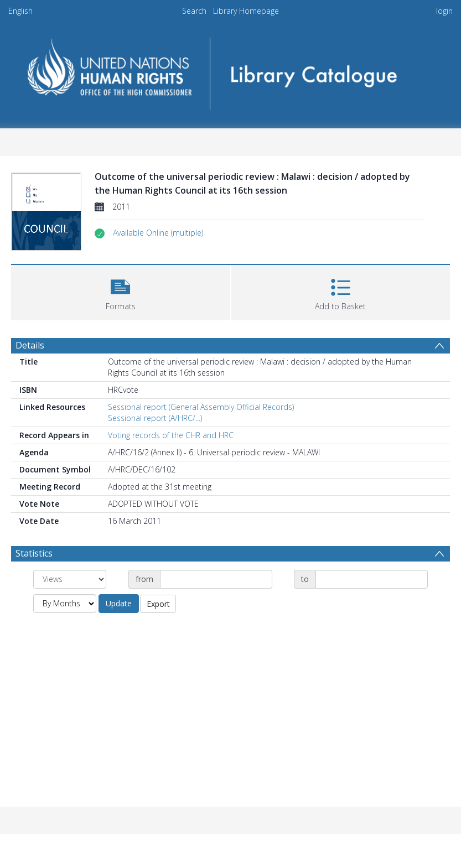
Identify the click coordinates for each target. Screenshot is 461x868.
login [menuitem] (444, 11)
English (20, 11)
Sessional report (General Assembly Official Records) (201, 407)
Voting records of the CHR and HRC (171, 435)
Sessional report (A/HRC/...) (155, 418)
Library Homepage (246, 11)
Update (119, 603)
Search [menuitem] (194, 11)
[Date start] (216, 579)
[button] (158, 233)
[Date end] (372, 579)
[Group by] (70, 579)
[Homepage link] (230, 70)
